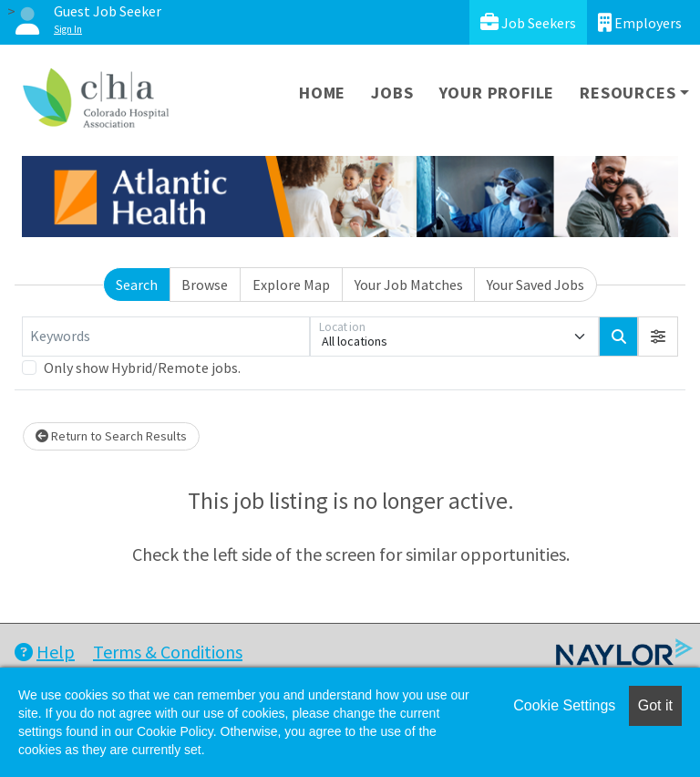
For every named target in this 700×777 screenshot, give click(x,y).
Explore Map (291, 285)
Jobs (392, 93)
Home (322, 93)
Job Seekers (528, 22)
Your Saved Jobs (535, 285)
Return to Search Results (111, 436)
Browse (205, 285)
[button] (658, 337)
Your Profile (497, 93)
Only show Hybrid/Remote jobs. (142, 368)
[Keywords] (166, 337)
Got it (655, 705)
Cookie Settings (564, 705)
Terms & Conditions (168, 652)
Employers (640, 22)
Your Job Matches (409, 285)
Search (137, 285)
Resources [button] (628, 93)
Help (45, 652)
